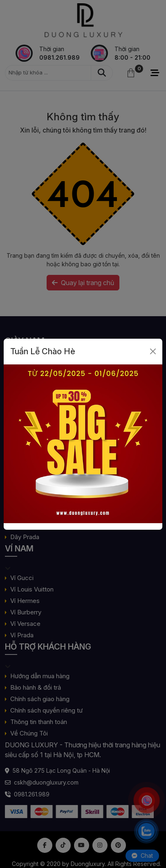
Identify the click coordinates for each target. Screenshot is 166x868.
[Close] (153, 351)
